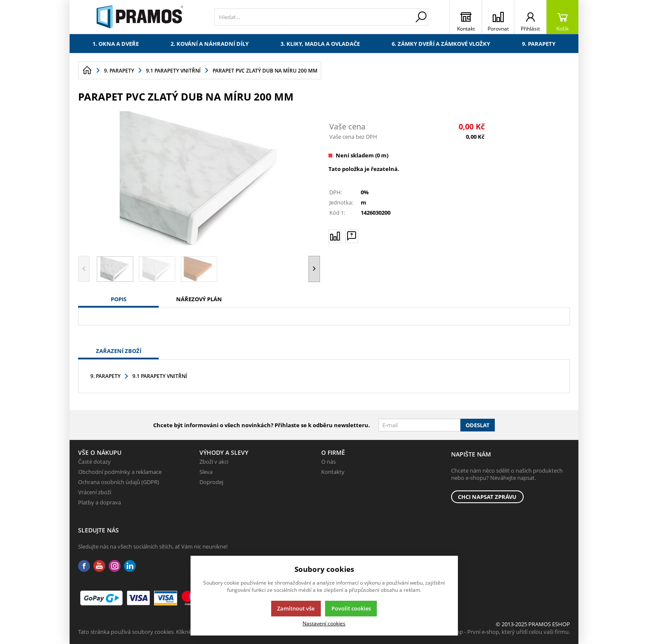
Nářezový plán (199, 299)
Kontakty (333, 472)
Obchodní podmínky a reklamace (120, 472)
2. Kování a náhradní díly (210, 44)
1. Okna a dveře (116, 44)
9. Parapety (539, 44)
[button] (314, 269)
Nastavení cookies (324, 623)
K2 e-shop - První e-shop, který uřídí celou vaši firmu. (504, 632)
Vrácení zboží (95, 492)
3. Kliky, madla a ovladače (320, 44)
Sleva (206, 472)
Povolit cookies (351, 608)
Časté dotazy (94, 462)
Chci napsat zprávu (487, 497)
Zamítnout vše (296, 608)
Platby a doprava (100, 502)
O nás (328, 462)
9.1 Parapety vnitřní (160, 376)
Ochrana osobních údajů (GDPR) (119, 482)
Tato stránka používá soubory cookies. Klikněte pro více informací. (161, 632)
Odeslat (478, 425)
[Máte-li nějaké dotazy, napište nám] (352, 236)
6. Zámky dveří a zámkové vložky (441, 44)
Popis (119, 299)
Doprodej (211, 482)
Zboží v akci (214, 462)
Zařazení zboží (119, 351)
